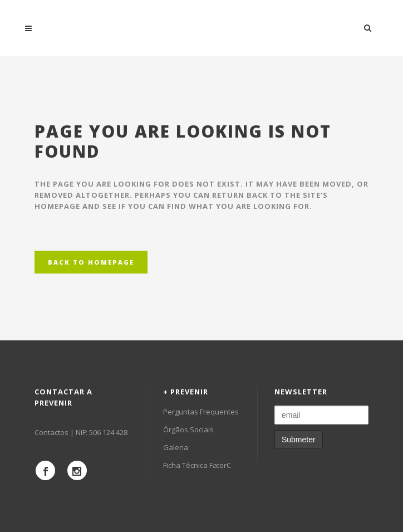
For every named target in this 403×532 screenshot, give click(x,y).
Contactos (51, 432)
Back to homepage (91, 262)
